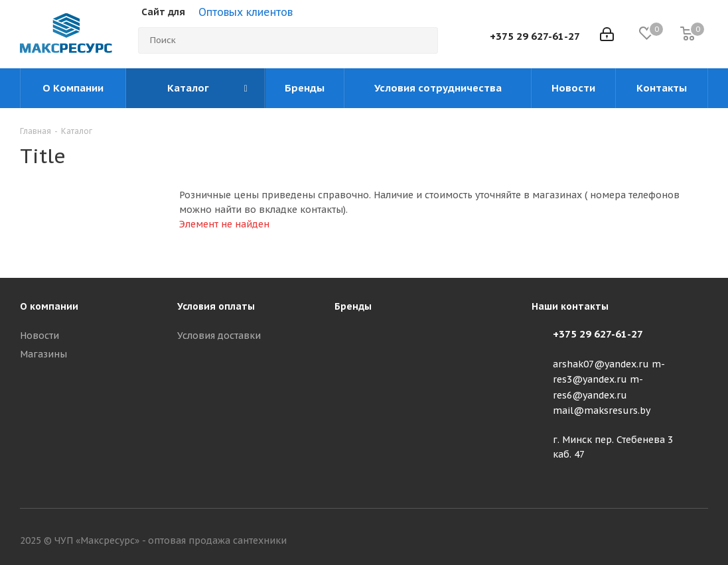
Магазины (43, 354)
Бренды (353, 306)
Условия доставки (219, 336)
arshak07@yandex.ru (601, 364)
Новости (39, 336)
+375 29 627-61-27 (535, 36)
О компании (49, 306)
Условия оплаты (216, 306)
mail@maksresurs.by (602, 410)
